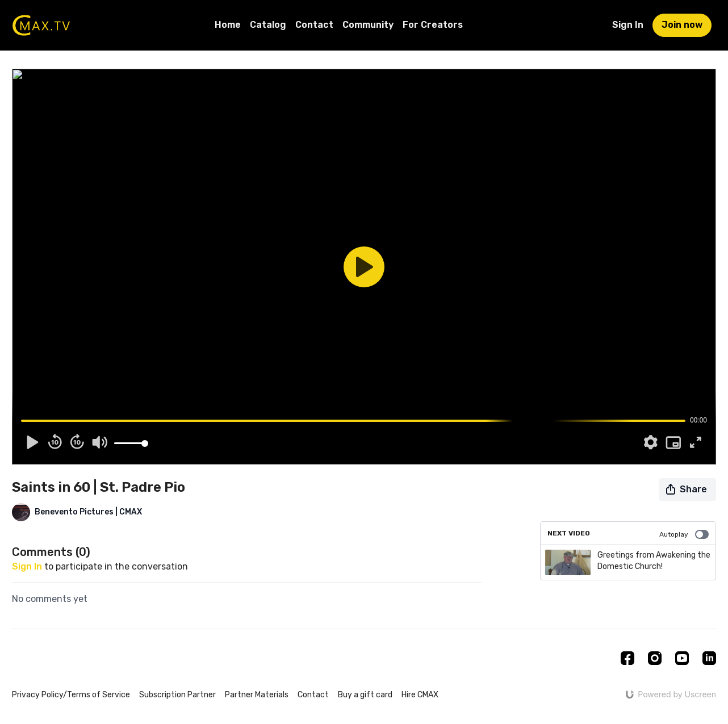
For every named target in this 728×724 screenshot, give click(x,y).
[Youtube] (682, 658)
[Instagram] (655, 658)
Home (228, 25)
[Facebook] (627, 658)
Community (368, 25)
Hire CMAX (420, 695)
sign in (27, 566)
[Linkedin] (709, 658)
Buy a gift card (365, 695)
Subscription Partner (177, 695)
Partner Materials (257, 695)
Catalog (268, 25)
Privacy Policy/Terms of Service (71, 695)
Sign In (628, 25)
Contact (314, 25)
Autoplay (684, 534)
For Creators (433, 25)
